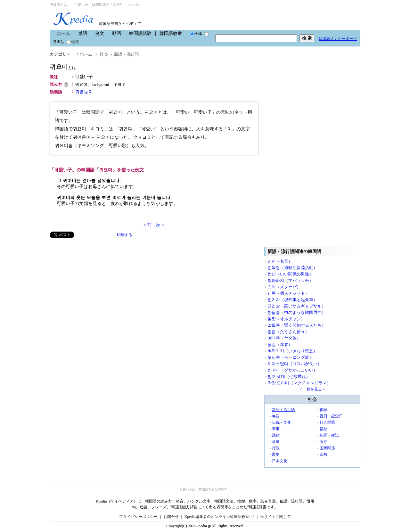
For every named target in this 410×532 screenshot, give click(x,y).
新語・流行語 (127, 54)
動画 (117, 33)
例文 (100, 33)
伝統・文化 (282, 422)
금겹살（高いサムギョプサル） (297, 306)
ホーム (63, 33)
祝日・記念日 (331, 416)
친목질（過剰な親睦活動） (292, 268)
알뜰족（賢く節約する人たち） (297, 325)
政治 (324, 442)
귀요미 (63, 67)
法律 (276, 435)
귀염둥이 (84, 92)
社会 (104, 54)
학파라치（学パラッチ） (290, 280)
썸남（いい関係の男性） (290, 274)
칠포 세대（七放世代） (289, 376)
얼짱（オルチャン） (286, 319)
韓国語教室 (171, 33)
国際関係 (327, 448)
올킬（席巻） (280, 344)
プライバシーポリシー (138, 517)
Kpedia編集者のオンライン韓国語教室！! (220, 517)
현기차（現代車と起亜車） (292, 300)
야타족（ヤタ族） (284, 338)
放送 (276, 442)
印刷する (125, 235)
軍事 (276, 429)
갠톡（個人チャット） (288, 293)
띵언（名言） (280, 261)
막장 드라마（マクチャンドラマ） (299, 383)
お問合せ (171, 517)
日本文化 (280, 461)
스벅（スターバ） (284, 287)
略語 (276, 416)
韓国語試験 (140, 33)
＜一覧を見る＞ (312, 389)
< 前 (148, 225)
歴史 (276, 454)
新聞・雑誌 (329, 435)
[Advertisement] (98, 283)
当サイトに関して (275, 517)
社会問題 (327, 422)
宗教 (324, 454)
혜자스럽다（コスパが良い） (295, 364)
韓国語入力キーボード (338, 39)
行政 (276, 448)
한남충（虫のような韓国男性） (297, 312)
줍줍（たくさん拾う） (288, 332)
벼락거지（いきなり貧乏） (292, 351)
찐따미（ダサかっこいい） (292, 370)
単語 (83, 33)
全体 (196, 34)
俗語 (324, 410)
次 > (160, 225)
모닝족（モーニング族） (290, 357)
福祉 (324, 429)
